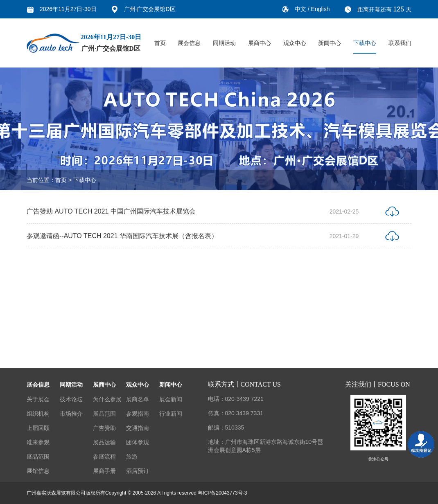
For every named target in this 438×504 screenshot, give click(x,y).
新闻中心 (330, 43)
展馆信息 (38, 471)
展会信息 (189, 43)
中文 (301, 9)
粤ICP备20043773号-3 (222, 493)
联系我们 (400, 43)
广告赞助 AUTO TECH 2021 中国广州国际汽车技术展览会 (111, 213)
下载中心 (365, 43)
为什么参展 (107, 399)
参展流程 (104, 457)
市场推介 (71, 414)
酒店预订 (138, 471)
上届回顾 (38, 428)
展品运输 (104, 442)
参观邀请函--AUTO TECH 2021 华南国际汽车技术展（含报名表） (122, 237)
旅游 (132, 457)
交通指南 (138, 428)
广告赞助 (104, 428)
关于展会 (38, 399)
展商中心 (260, 43)
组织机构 (38, 414)
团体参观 (138, 442)
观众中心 (295, 43)
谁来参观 (38, 442)
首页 (160, 43)
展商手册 (104, 471)
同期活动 (224, 43)
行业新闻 (171, 414)
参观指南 (138, 414)
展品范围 (38, 457)
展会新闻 (171, 399)
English (321, 9)
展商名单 (138, 399)
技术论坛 (71, 399)
